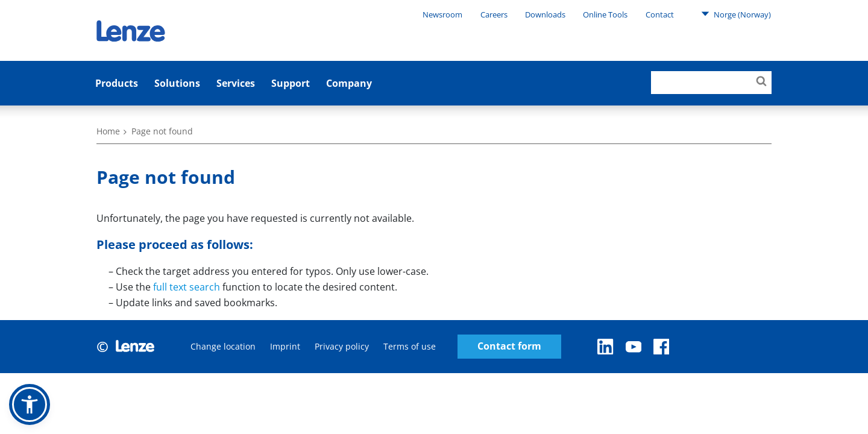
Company (349, 83)
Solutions (177, 83)
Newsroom (442, 14)
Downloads (545, 14)
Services (236, 83)
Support (291, 83)
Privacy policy (342, 346)
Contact (660, 14)
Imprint (285, 346)
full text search (187, 287)
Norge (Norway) (736, 14)
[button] (30, 404)
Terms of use (410, 346)
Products (117, 83)
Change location (223, 346)
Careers (494, 14)
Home (108, 131)
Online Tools (605, 14)
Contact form (509, 346)
